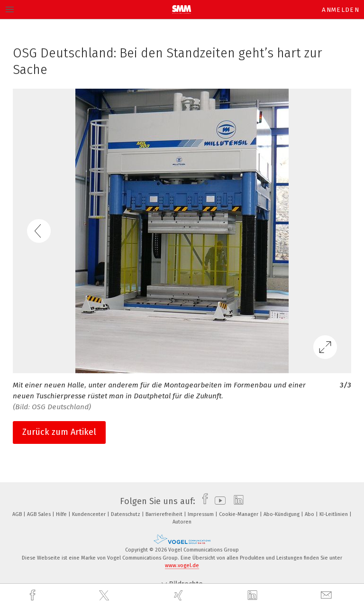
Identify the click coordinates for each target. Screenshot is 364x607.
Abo (310, 514)
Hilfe (62, 514)
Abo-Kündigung (282, 514)
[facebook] (34, 595)
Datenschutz (126, 514)
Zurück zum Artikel (59, 432)
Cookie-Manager (239, 514)
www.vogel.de (182, 566)
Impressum (201, 514)
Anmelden (341, 10)
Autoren (182, 522)
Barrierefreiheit (165, 514)
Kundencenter (90, 514)
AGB (18, 514)
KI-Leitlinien (334, 514)
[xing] (180, 595)
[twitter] (105, 596)
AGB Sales (40, 514)
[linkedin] (254, 596)
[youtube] (218, 501)
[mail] (328, 595)
